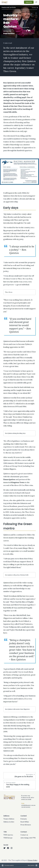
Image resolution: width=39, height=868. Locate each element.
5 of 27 (35, 8)
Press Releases (26, 825)
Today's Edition (9, 819)
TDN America (8, 835)
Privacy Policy (33, 860)
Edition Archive (9, 822)
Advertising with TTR (28, 838)
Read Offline (25, 822)
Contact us (24, 835)
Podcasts (24, 819)
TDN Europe (8, 838)
